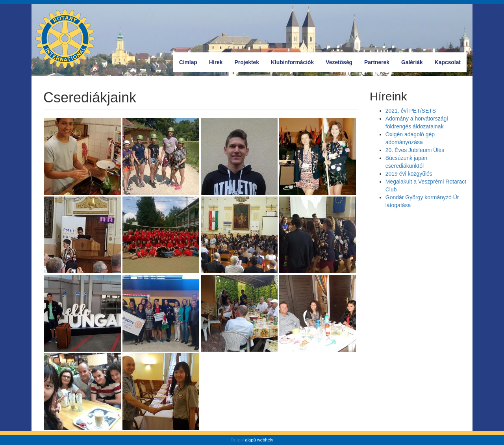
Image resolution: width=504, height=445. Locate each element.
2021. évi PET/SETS (411, 111)
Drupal (237, 440)
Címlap (188, 62)
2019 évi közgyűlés (409, 174)
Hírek (216, 62)
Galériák (412, 62)
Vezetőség (339, 62)
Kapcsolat (448, 62)
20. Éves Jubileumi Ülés (415, 150)
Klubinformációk (292, 62)
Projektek (247, 62)
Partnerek (377, 62)
